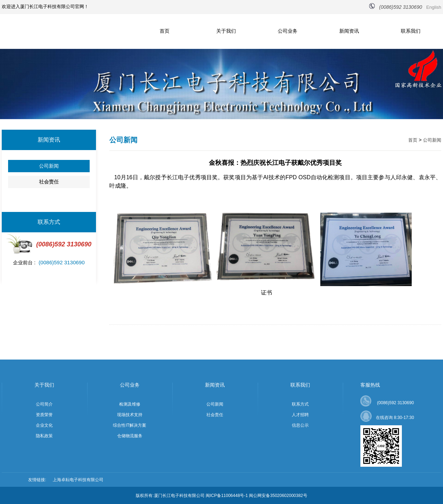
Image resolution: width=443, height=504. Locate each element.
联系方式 (300, 404)
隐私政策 (44, 436)
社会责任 (49, 182)
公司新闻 (49, 166)
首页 (165, 31)
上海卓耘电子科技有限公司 (78, 480)
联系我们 (411, 31)
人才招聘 (300, 415)
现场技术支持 (130, 415)
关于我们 (226, 31)
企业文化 (44, 425)
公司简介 (44, 404)
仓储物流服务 (130, 436)
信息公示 (300, 425)
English (434, 7)
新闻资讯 (349, 31)
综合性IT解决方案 (130, 425)
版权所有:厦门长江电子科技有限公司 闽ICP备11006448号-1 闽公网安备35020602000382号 (222, 496)
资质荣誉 (44, 415)
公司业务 (288, 31)
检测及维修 (130, 404)
